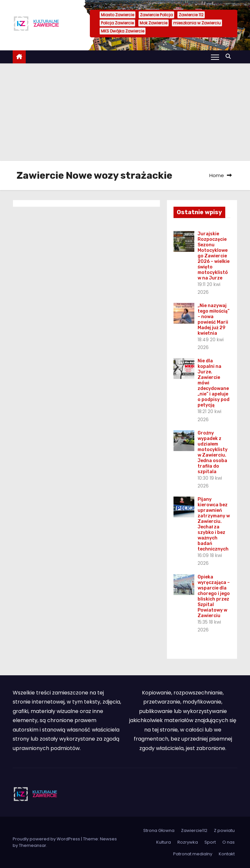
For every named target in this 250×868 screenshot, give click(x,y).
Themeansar (33, 845)
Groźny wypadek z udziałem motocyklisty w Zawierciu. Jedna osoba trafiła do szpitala (213, 452)
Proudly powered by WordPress (47, 839)
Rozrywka (188, 842)
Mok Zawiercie (153, 23)
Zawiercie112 (194, 830)
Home (217, 175)
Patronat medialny (193, 854)
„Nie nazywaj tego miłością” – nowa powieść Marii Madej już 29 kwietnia (214, 319)
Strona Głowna (159, 830)
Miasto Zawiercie (118, 15)
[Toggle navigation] (215, 57)
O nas (229, 842)
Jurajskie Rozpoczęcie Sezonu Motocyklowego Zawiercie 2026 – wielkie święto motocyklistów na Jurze (214, 256)
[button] (230, 56)
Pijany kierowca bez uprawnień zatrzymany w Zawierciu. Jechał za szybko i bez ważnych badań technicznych (214, 524)
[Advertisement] (125, 112)
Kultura (164, 842)
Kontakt (227, 854)
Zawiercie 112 (191, 15)
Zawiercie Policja (156, 15)
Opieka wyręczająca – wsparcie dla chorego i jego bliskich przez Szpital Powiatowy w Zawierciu (214, 596)
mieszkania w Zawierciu (197, 23)
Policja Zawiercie (117, 23)
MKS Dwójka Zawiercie (123, 31)
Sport (210, 842)
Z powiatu (224, 830)
